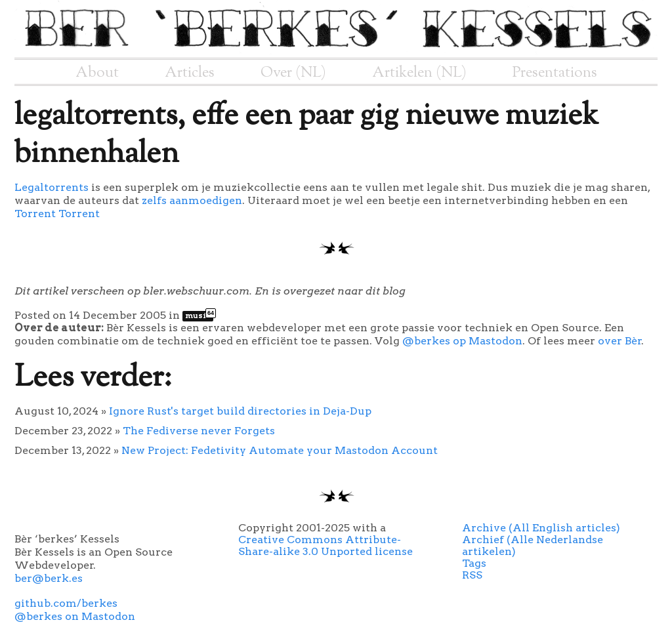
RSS (472, 575)
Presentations (555, 73)
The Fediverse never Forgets (199, 431)
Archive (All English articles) (541, 528)
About (97, 73)
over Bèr (620, 341)
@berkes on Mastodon (75, 616)
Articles (190, 73)
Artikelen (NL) (419, 73)
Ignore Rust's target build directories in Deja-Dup (240, 411)
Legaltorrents (53, 187)
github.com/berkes (66, 603)
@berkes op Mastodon (462, 341)
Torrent (35, 214)
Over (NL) (293, 73)
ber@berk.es (49, 578)
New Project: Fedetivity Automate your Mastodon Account (280, 450)
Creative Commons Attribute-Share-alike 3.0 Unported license (325, 545)
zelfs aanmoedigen (192, 200)
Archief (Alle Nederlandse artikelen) (533, 545)
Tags (474, 563)
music (199, 316)
